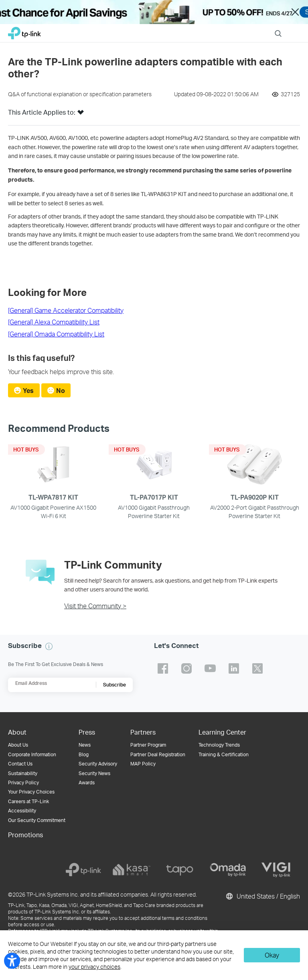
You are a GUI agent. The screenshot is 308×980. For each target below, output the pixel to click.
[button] (81, 115)
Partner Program (148, 745)
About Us (18, 745)
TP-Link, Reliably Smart (24, 31)
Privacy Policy (23, 783)
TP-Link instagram (186, 668)
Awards (87, 783)
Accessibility (22, 811)
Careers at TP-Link (28, 801)
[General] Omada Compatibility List (56, 334)
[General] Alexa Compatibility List (54, 322)
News (85, 745)
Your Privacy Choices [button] (31, 792)
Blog (84, 754)
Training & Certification (224, 754)
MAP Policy (143, 764)
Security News (94, 773)
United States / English (262, 896)
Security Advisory (98, 764)
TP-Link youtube (210, 668)
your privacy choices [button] (94, 967)
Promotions (25, 835)
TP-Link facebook (163, 668)
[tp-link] (83, 870)
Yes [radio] (28, 390)
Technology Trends (219, 745)
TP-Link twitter (257, 668)
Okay (272, 955)
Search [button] (278, 28)
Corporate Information (32, 754)
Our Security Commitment (37, 820)
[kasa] (132, 870)
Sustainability (23, 773)
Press (87, 732)
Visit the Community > (95, 606)
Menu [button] (296, 28)
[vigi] (276, 870)
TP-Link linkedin (234, 668)
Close (295, 12)
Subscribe (114, 685)
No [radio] (61, 390)
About (17, 732)
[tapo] (180, 870)
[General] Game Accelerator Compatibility (66, 310)
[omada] (228, 870)
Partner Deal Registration (158, 754)
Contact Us (20, 764)
